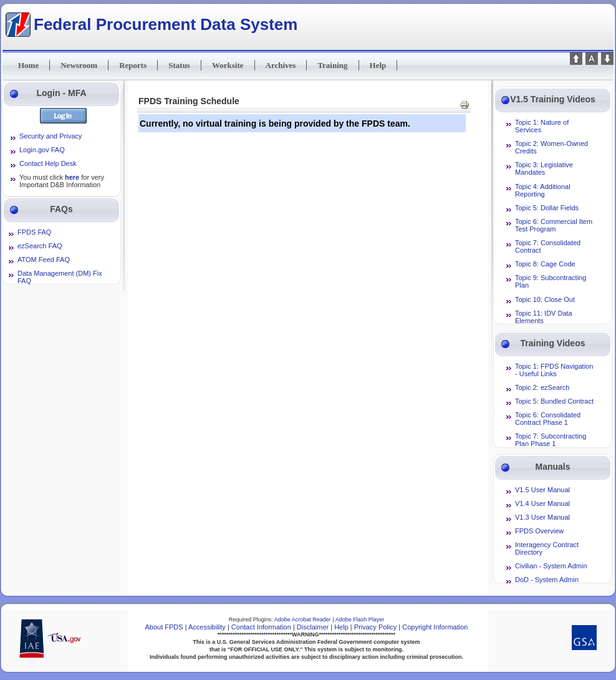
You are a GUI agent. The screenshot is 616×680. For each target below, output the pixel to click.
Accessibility (207, 627)
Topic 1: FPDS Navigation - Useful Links (554, 370)
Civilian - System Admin (551, 566)
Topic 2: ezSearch (542, 387)
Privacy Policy (375, 627)
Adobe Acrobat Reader (304, 619)
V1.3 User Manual (542, 517)
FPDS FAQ (34, 232)
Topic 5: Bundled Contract (554, 401)
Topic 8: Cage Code (545, 264)
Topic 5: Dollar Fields (547, 208)
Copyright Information (435, 627)
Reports (133, 65)
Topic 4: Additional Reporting (543, 190)
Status (179, 65)
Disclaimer (313, 627)
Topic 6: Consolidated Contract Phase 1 (548, 419)
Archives (281, 65)
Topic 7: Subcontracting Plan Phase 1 (551, 440)
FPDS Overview (539, 531)
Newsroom (79, 65)
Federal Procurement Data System (166, 24)
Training (332, 65)
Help (378, 65)
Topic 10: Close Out (545, 299)
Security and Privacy (51, 136)
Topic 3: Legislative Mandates (544, 168)
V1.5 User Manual (542, 490)
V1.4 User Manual (542, 503)
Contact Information (261, 627)
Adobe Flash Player (360, 619)
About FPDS (165, 627)
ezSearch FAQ (40, 246)
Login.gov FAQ (42, 150)
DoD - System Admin (547, 580)
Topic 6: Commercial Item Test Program (554, 225)
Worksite (228, 65)
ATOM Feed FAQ (44, 260)
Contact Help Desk (48, 163)
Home (28, 65)
